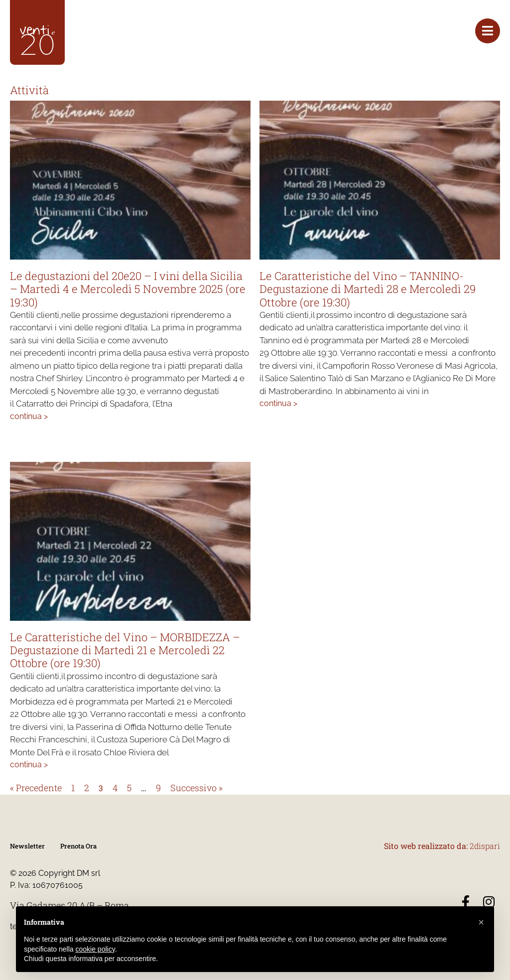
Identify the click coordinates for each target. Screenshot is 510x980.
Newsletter (27, 846)
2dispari (485, 846)
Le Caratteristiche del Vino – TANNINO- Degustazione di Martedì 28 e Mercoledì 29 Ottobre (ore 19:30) (368, 289)
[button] (481, 922)
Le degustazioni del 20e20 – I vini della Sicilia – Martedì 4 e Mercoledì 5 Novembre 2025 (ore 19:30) (128, 289)
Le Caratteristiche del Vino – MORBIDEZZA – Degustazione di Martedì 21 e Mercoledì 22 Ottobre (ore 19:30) (125, 650)
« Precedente (36, 788)
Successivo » (196, 788)
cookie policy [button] (95, 949)
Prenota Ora (78, 846)
